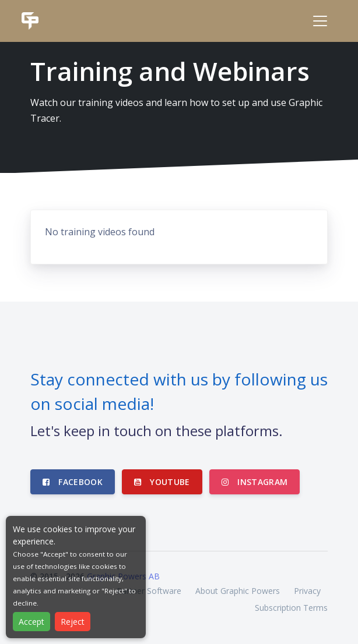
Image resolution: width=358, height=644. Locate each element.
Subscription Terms (291, 608)
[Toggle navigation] (320, 21)
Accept (31, 622)
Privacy (307, 591)
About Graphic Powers (238, 591)
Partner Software (149, 591)
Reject (73, 622)
